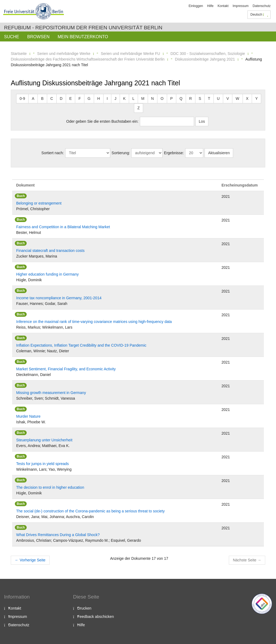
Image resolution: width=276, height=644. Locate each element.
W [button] (237, 98)
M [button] (143, 98)
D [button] (61, 98)
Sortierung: (121, 153)
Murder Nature (28, 416)
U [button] (218, 98)
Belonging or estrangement (39, 203)
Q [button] (181, 98)
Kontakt (223, 6)
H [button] (99, 98)
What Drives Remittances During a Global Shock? (58, 535)
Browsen (38, 37)
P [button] (172, 98)
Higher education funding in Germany (47, 274)
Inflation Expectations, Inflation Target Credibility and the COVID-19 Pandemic (81, 345)
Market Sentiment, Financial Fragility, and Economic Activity (66, 369)
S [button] (200, 98)
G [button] (89, 98)
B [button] (42, 98)
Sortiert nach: (53, 153)
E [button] (70, 98)
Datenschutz (262, 6)
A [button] (33, 98)
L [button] (133, 98)
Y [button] (256, 98)
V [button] (228, 98)
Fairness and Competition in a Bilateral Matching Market (63, 227)
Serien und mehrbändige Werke (64, 54)
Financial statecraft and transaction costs (50, 251)
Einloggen (196, 6)
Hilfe (210, 6)
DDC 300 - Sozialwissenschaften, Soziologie (208, 54)
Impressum (241, 6)
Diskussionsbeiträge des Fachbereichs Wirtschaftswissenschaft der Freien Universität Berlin (88, 59)
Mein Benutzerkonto (83, 37)
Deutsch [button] (259, 15)
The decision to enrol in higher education (50, 487)
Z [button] (139, 108)
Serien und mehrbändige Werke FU (130, 54)
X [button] (247, 98)
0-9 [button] (22, 98)
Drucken (84, 608)
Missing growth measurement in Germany (51, 393)
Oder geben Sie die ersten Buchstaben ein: (102, 121)
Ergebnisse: (174, 153)
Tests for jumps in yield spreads (42, 464)
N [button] (153, 98)
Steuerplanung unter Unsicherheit (44, 440)
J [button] (115, 98)
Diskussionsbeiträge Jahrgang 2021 (205, 59)
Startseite (19, 54)
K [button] (124, 98)
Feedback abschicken (96, 617)
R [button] (191, 98)
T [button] (209, 98)
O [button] (162, 98)
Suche (12, 37)
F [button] (80, 98)
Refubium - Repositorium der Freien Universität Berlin (83, 28)
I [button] (107, 98)
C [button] (52, 98)
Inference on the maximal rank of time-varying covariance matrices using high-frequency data (94, 322)
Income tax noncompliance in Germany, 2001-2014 (59, 298)
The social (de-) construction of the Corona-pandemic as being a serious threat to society (90, 511)
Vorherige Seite (30, 560)
